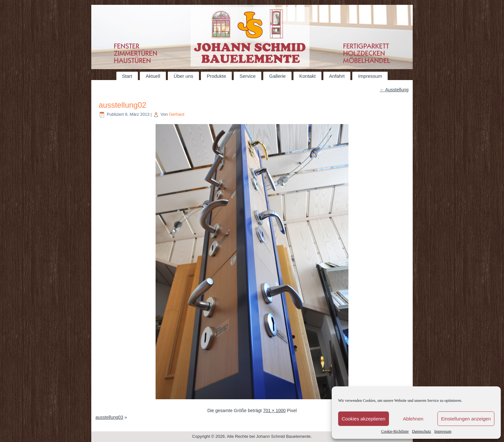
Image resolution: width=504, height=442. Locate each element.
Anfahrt (337, 76)
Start (127, 76)
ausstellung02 (122, 105)
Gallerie (277, 76)
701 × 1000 (274, 410)
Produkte (216, 76)
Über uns (183, 76)
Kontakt (307, 76)
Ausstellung (394, 90)
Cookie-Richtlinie (395, 431)
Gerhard (177, 114)
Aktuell (153, 76)
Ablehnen (413, 419)
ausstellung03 (109, 417)
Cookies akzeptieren (364, 419)
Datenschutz (422, 431)
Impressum (443, 431)
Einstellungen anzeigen (466, 419)
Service (248, 76)
